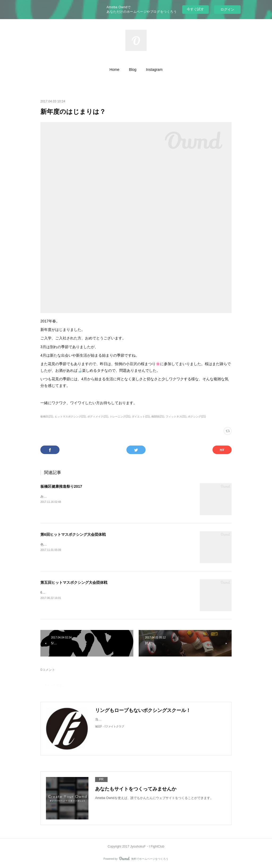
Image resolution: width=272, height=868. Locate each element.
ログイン (227, 9)
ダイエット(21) (141, 416)
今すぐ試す (195, 9)
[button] (114, 70)
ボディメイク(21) (98, 416)
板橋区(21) (47, 416)
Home (114, 70)
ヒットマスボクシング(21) (70, 416)
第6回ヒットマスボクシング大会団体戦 (73, 534)
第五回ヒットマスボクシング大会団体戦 (74, 582)
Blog (133, 70)
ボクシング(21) (197, 416)
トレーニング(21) (120, 416)
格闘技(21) (158, 416)
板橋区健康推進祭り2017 (61, 486)
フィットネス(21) (176, 416)
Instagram (154, 70)
